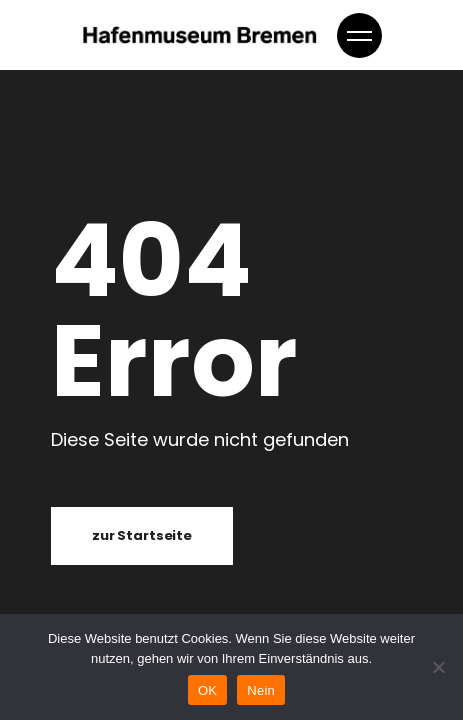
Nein (261, 690)
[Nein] (438, 667)
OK (207, 690)
